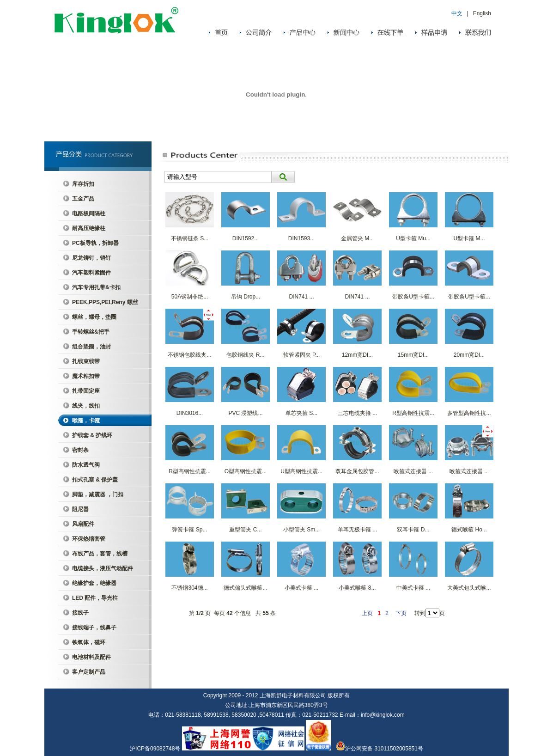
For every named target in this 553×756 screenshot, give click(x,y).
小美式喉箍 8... (357, 588)
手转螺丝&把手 (91, 332)
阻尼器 (80, 509)
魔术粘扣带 (86, 376)
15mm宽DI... (413, 355)
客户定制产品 (89, 672)
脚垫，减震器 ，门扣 (98, 494)
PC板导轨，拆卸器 (95, 243)
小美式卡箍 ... (301, 588)
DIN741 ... (301, 297)
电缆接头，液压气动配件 (103, 568)
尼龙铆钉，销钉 (91, 258)
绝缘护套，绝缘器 (94, 583)
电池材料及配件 (91, 657)
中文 (457, 13)
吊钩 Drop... (246, 297)
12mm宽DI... (357, 355)
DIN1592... (246, 238)
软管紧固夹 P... (302, 355)
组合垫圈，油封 (91, 347)
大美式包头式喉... (469, 588)
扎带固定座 (86, 391)
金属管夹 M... (357, 238)
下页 (401, 613)
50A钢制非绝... (190, 297)
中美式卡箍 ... (413, 588)
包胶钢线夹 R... (245, 355)
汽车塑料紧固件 (91, 273)
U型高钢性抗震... (301, 471)
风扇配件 (83, 524)
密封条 (80, 450)
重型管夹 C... (245, 530)
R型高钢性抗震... (413, 413)
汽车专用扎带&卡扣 (96, 287)
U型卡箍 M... (469, 238)
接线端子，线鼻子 (94, 628)
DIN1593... (301, 238)
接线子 (80, 613)
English (482, 13)
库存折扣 (83, 184)
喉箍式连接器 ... (413, 471)
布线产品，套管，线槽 (100, 554)
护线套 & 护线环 (92, 435)
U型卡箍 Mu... (413, 238)
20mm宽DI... (469, 355)
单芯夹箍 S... (301, 413)
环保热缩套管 (89, 539)
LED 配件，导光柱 (95, 598)
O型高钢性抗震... (246, 471)
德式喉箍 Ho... (469, 530)
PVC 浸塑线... (245, 413)
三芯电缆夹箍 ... (357, 413)
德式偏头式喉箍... (245, 588)
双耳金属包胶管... (357, 471)
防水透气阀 (86, 465)
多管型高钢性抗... (469, 413)
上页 (367, 613)
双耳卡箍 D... (413, 530)
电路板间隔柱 (89, 213)
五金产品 (83, 199)
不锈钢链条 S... (190, 238)
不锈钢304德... (189, 588)
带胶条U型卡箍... (413, 297)
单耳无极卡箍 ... (357, 530)
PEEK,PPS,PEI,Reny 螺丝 (105, 302)
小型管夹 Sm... (301, 530)
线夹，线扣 (86, 406)
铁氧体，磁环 (89, 642)
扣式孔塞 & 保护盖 (95, 480)
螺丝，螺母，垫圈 (94, 317)
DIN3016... (190, 413)
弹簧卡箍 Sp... (189, 530)
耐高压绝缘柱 (89, 228)
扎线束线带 (86, 361)
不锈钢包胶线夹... (189, 355)
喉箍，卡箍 (86, 421)
